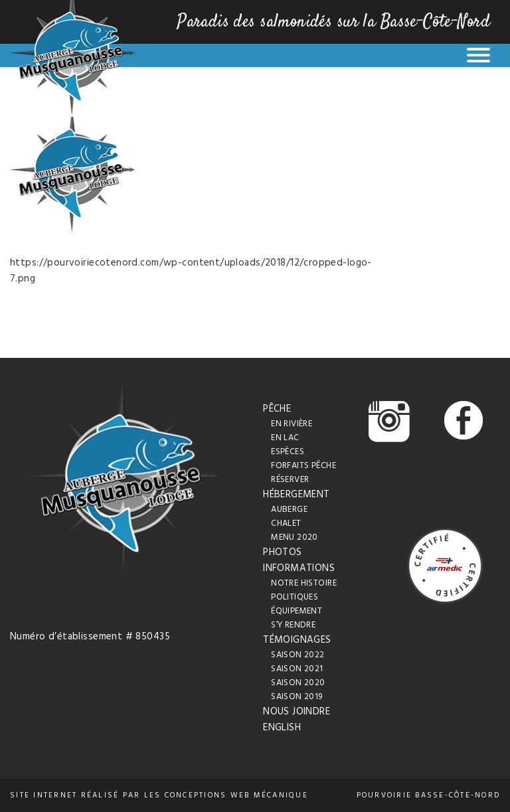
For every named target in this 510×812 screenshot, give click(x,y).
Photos (283, 552)
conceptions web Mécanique (236, 795)
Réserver (290, 480)
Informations (299, 568)
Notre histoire (304, 583)
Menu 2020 (295, 537)
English (282, 728)
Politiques (295, 597)
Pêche (277, 409)
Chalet (286, 524)
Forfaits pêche (303, 466)
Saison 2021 (297, 669)
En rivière (292, 424)
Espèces (288, 452)
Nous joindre (297, 712)
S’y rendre (293, 625)
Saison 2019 (297, 697)
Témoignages (297, 640)
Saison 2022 (298, 655)
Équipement (297, 611)
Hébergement (297, 495)
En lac (285, 438)
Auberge (289, 510)
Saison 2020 (298, 683)
